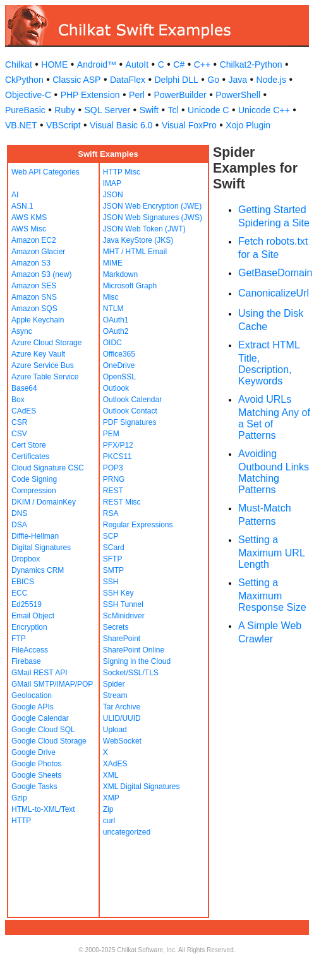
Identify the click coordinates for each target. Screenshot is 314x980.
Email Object (33, 616)
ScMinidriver (124, 616)
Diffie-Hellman (35, 536)
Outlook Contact (130, 411)
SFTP (113, 559)
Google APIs (33, 707)
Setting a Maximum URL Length (271, 552)
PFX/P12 (118, 445)
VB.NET (21, 125)
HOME (54, 64)
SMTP (113, 570)
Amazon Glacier (38, 252)
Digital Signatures (41, 548)
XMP (111, 798)
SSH (111, 582)
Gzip (19, 798)
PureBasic (25, 110)
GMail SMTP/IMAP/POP (52, 684)
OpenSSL (119, 377)
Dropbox (26, 559)
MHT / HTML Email (135, 252)
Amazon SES (34, 286)
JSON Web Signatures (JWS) (153, 217)
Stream (115, 695)
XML (111, 775)
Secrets (116, 627)
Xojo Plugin (248, 125)
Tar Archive (122, 707)
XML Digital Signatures (142, 787)
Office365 (119, 354)
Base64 (24, 388)
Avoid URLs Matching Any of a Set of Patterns (274, 417)
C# (179, 64)
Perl (137, 95)
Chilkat (19, 64)
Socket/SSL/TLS (131, 673)
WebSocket (122, 741)
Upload (115, 730)
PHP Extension (90, 95)
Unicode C (208, 110)
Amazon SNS (34, 297)
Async (22, 331)
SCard (114, 548)
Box (18, 400)
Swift (149, 110)
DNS (19, 513)
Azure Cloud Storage (46, 343)
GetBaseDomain (275, 273)
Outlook (116, 388)
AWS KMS (29, 217)
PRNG (114, 479)
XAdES (115, 764)
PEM (111, 434)
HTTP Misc (122, 172)
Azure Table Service (45, 377)
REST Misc (122, 502)
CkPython (24, 80)
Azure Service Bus (43, 365)
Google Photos (36, 764)
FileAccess (30, 650)
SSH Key (118, 593)
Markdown (120, 274)
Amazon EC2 (34, 240)
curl (109, 821)
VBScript (63, 125)
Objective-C (28, 95)
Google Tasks (34, 787)
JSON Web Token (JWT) (144, 229)
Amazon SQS (34, 309)
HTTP (21, 821)
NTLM (113, 309)
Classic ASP (76, 80)
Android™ (97, 64)
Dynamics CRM (38, 570)
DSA (19, 525)
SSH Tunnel (123, 604)
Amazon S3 (31, 263)
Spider (114, 684)
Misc (111, 297)
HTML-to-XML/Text (43, 809)
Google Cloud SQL (43, 730)
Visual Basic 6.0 (121, 125)
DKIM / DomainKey (44, 502)
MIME (113, 263)
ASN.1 (22, 206)
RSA (111, 513)
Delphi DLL (176, 80)
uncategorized (127, 832)
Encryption (29, 627)
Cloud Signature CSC (48, 468)
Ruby (65, 110)
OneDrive (119, 365)
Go (213, 80)
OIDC (112, 343)
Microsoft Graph (130, 286)
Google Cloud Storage (49, 741)
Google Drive (33, 752)
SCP (111, 536)
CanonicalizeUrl (274, 293)
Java (238, 80)
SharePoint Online (134, 650)
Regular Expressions (138, 525)
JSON (113, 195)
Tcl (173, 110)
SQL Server (108, 110)
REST (113, 491)
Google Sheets (36, 775)
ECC (19, 593)
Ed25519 (27, 604)
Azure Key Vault (38, 354)
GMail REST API (39, 673)
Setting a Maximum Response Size (272, 595)
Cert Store (29, 445)
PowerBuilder (180, 95)
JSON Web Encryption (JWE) (152, 206)
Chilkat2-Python (251, 64)
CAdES (24, 411)
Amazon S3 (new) (41, 274)
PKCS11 (118, 456)
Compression (34, 491)
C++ (202, 64)
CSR (19, 422)
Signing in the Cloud (137, 661)
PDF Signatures (130, 422)
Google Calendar (40, 718)
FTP (19, 639)
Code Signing (34, 479)
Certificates (30, 456)
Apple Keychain (38, 320)
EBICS (23, 582)
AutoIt (137, 64)
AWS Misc (29, 229)
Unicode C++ (264, 110)
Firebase (26, 661)
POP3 (113, 468)
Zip (108, 809)
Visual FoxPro (189, 125)
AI (15, 195)
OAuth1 (116, 320)
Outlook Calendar (132, 400)
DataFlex (128, 80)
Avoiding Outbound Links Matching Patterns (274, 472)
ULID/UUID (122, 718)
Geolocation (32, 695)
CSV (19, 434)
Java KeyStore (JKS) (138, 240)
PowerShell (238, 95)
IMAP (112, 183)
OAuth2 (116, 331)
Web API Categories (45, 172)
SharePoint (122, 639)
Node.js (271, 80)
